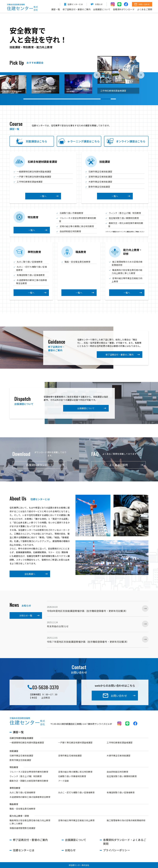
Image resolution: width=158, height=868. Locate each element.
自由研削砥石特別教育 (70, 231)
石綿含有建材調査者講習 (21, 738)
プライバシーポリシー (117, 850)
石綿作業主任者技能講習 (100, 172)
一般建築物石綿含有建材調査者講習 (34, 172)
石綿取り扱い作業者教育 (71, 213)
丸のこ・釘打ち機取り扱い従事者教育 (76, 792)
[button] (97, 77)
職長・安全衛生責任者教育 (77, 262)
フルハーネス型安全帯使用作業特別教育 (29, 772)
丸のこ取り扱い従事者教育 (30, 262)
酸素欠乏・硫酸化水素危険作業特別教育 (29, 781)
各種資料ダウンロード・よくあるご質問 (125, 842)
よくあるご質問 (145, 9)
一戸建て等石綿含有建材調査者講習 (34, 177)
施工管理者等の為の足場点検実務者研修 (126, 820)
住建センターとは (24, 850)
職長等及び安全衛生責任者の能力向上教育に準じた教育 (127, 272)
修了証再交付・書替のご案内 (77, 9)
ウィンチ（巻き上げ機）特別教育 (125, 213)
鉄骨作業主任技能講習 (99, 187)
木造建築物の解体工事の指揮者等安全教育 (30, 797)
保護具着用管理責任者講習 (22, 828)
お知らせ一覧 (26, 615)
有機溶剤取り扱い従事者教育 (31, 275)
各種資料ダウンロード (124, 9)
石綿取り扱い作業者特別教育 (72, 776)
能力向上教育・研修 (19, 816)
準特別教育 (15, 788)
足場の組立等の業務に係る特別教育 (77, 226)
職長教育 (14, 804)
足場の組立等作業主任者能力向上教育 (76, 820)
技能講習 (14, 751)
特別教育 (14, 767)
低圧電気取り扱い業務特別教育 (124, 218)
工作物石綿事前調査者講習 (30, 182)
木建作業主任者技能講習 (100, 182)
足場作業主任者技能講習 (100, 177)
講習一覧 (56, 9)
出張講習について (102, 9)
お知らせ (70, 850)
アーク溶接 (64, 781)
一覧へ (43, 196)
